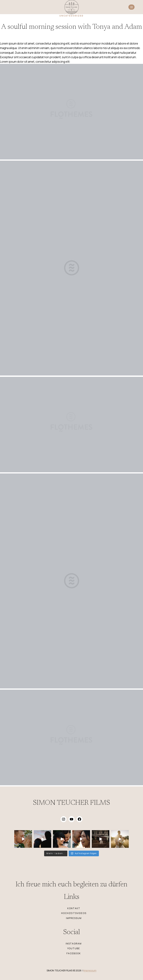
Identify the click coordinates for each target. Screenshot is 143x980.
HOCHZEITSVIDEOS (74, 913)
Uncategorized (71, 16)
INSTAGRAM (74, 944)
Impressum (90, 970)
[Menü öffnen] (131, 7)
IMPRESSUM (74, 918)
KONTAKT (74, 908)
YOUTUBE (74, 948)
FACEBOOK (74, 953)
